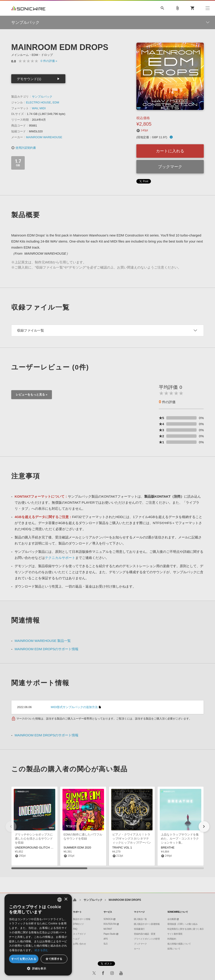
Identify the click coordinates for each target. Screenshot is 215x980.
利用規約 (172, 939)
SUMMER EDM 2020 (77, 848)
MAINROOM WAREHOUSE (44, 137)
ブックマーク (170, 167)
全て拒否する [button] (54, 959)
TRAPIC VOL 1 (122, 848)
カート (137, 949)
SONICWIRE (28, 8)
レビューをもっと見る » (32, 395)
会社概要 (172, 919)
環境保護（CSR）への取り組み (182, 924)
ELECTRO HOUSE (39, 102)
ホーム (74, 900)
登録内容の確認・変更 (145, 934)
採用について (174, 949)
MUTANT (108, 929)
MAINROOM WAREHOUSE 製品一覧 (43, 641)
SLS (105, 944)
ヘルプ (76, 939)
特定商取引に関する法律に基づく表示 (186, 929)
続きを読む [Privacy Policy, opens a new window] (42, 950)
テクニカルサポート (60, 558)
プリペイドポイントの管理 (147, 939)
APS (106, 939)
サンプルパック (42, 97)
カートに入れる (170, 151)
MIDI (43, 108)
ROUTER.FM (110, 924)
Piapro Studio (110, 934)
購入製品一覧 (140, 919)
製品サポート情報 (82, 919)
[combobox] (60, 900)
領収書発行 (139, 929)
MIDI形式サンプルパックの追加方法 (74, 707)
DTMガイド (79, 924)
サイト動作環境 (175, 934)
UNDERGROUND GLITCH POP (36, 848)
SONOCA (108, 919)
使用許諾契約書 (24, 148)
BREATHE (168, 848)
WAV (35, 108)
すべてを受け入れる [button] (24, 959)
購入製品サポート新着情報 (147, 924)
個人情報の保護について (179, 944)
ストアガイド (79, 934)
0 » (49, 61)
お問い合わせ (79, 944)
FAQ (75, 929)
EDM (56, 102)
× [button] (66, 899)
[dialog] (38, 935)
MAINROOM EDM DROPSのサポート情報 (47, 649)
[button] (204, 827)
